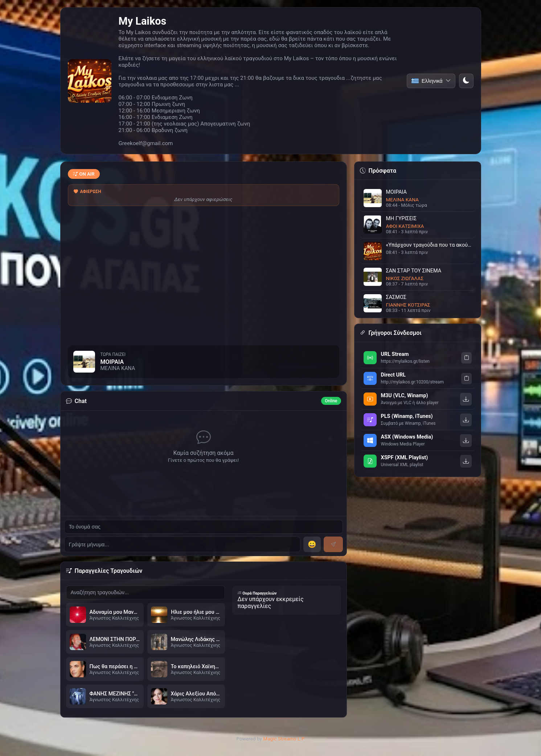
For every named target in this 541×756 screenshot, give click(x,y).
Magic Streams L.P (284, 739)
